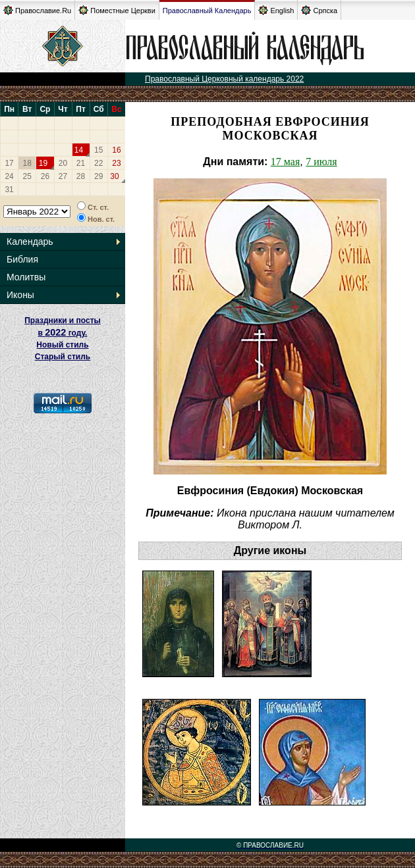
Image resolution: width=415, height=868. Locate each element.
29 (98, 176)
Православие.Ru (37, 10)
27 (63, 176)
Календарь (30, 242)
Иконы (20, 295)
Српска (319, 10)
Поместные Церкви (117, 10)
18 (27, 163)
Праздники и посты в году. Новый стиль (63, 333)
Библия (22, 259)
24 (9, 176)
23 (116, 163)
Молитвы (26, 277)
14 (79, 150)
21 (81, 163)
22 (98, 163)
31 (9, 190)
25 (27, 176)
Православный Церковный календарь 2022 (224, 79)
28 (81, 176)
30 (114, 176)
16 (116, 150)
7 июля (321, 162)
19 (43, 163)
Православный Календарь (207, 11)
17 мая (285, 162)
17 (9, 163)
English (276, 10)
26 (45, 176)
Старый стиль (63, 357)
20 (63, 163)
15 (98, 150)
